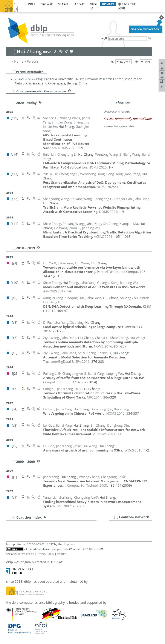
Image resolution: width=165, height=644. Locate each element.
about (80, 4)
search (64, 4)
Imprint (62, 554)
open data (62, 549)
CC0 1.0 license (91, 549)
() (86, 485)
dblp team (70, 544)
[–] (13, 71)
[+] (13, 91)
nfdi (93, 4)
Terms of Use (26, 554)
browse (47, 4)
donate (108, 4)
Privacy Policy (45, 554)
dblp (32, 4)
